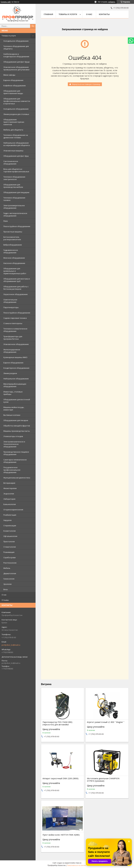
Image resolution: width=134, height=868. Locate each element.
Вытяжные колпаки (12, 415)
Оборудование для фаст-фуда (16, 62)
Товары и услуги (9, 36)
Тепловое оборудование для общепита (16, 47)
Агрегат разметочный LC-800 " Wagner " (106, 722)
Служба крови (10, 557)
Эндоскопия (9, 494)
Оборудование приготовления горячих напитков (14, 122)
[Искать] (33, 26)
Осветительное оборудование (10, 301)
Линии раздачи (10, 373)
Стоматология (10, 547)
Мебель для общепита (13, 130)
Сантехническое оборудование (11, 162)
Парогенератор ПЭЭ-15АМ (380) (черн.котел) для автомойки (57, 723)
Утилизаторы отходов (13, 436)
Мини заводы (9, 75)
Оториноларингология (13, 510)
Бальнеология (10, 504)
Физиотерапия (10, 488)
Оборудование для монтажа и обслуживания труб (17, 280)
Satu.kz (79, 863)
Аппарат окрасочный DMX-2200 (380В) (61, 778)
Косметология (10, 531)
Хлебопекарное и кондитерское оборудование (16, 55)
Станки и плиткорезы (13, 323)
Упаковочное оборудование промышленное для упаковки (16, 68)
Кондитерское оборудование (16, 368)
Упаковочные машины (13, 151)
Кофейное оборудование (15, 86)
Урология (7, 584)
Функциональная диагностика (17, 478)
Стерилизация (10, 526)
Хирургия (7, 520)
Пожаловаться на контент (77, 865)
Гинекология (9, 579)
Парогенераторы (11, 307)
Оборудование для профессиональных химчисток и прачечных (17, 101)
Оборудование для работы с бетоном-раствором (16, 288)
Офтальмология (10, 536)
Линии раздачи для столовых (16, 114)
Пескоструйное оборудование (17, 226)
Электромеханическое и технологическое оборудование (14, 444)
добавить (112, 2)
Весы (6, 589)
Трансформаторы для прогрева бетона (13, 338)
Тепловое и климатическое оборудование (15, 330)
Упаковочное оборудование (16, 344)
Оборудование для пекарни (16, 420)
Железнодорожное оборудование (12, 351)
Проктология (9, 542)
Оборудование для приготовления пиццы (13, 92)
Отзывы (5, 600)
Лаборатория (9, 499)
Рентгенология (10, 563)
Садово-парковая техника (15, 318)
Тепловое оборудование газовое (14, 199)
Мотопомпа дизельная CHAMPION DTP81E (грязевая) (103, 780)
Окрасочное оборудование (16, 294)
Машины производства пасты (17, 431)
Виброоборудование (13, 245)
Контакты (104, 14)
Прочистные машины (13, 232)
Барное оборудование (13, 80)
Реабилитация (10, 515)
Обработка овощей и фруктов (17, 426)
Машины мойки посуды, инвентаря (14, 408)
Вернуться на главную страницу (86, 84)
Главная (48, 14)
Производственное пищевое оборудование (16, 453)
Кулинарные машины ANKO (15, 357)
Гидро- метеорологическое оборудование (15, 214)
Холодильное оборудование (16, 41)
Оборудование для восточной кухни (17, 401)
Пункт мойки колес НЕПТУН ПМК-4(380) (61, 835)
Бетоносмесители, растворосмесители (12, 238)
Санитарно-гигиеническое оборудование (15, 461)
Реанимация (9, 552)
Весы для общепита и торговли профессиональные (16, 170)
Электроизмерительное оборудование (14, 207)
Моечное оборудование (14, 258)
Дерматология (10, 573)
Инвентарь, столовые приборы (13, 393)
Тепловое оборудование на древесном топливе (16, 136)
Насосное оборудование (14, 263)
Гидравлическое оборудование (11, 251)
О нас (4, 595)
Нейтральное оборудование (16, 379)
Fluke (6, 221)
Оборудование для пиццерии (16, 192)
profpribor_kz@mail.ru (11, 645)
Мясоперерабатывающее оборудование (15, 385)
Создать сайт (6, 2)
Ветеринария (9, 483)
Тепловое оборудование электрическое (14, 178)
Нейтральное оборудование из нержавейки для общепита (17, 144)
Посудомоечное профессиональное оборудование (12, 470)
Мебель (7, 568)
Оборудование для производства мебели (13, 186)
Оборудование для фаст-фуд (16, 156)
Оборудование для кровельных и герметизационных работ (15, 271)
